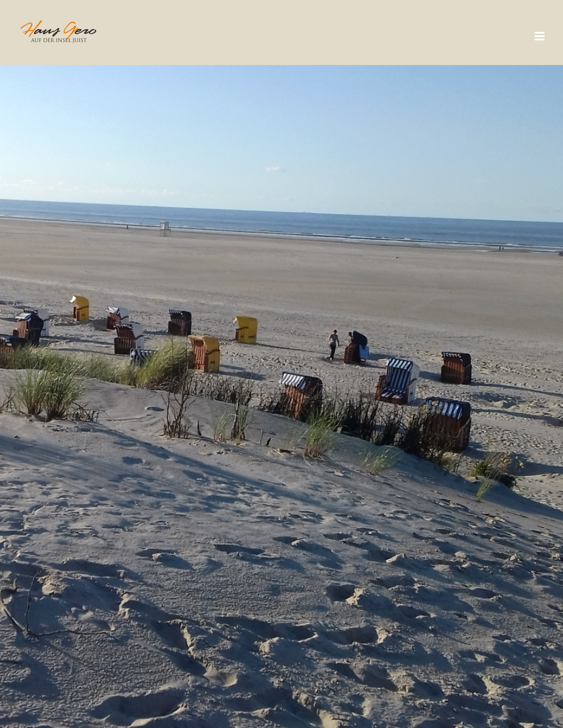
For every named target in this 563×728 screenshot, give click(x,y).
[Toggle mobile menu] (540, 36)
